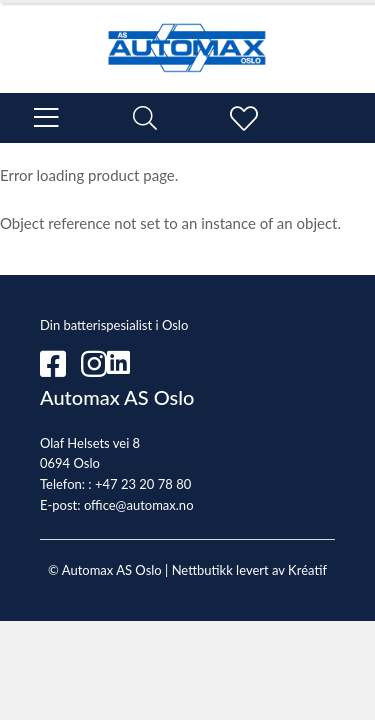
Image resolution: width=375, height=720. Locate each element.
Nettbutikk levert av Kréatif (249, 570)
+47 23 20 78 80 (143, 484)
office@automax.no (139, 505)
